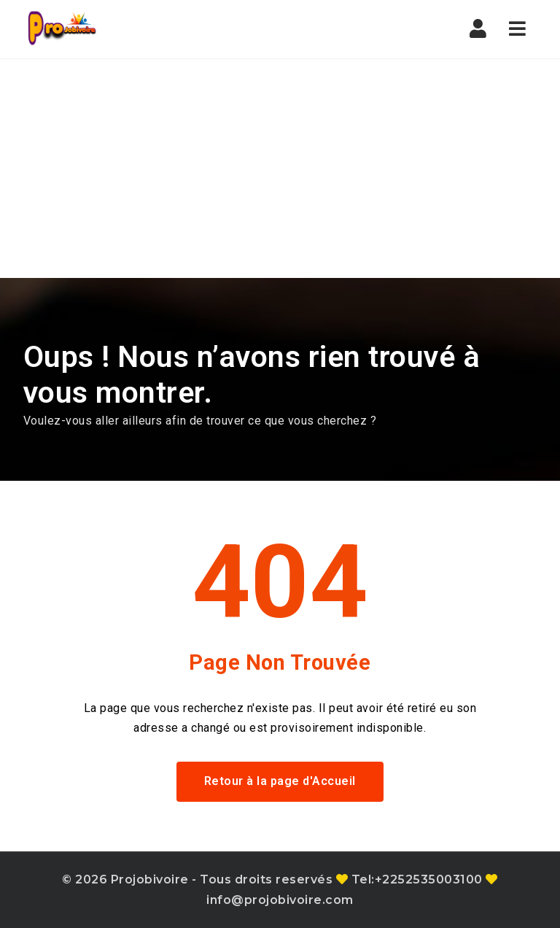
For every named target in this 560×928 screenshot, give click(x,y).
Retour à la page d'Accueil (280, 781)
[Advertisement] (280, 169)
